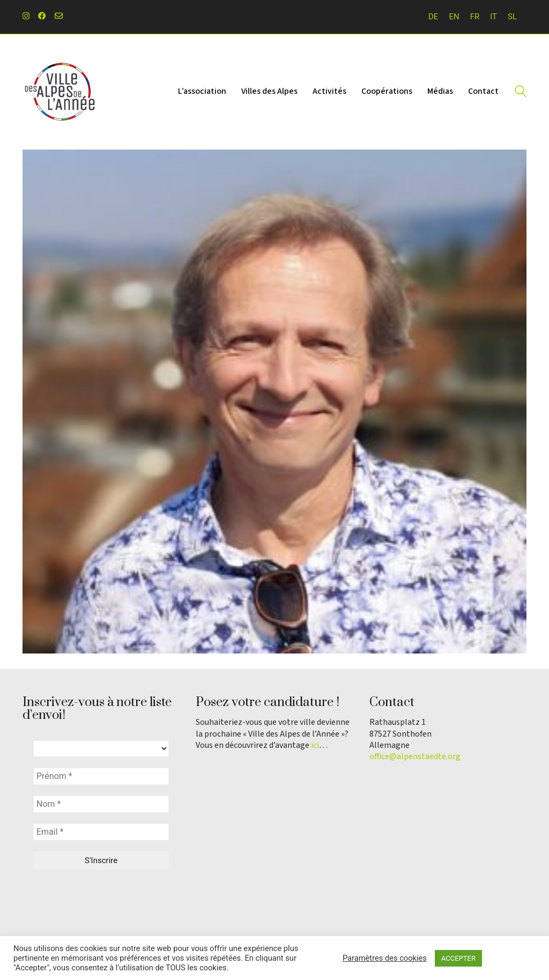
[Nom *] (101, 804)
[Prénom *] (101, 776)
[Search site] (521, 93)
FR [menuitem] (475, 17)
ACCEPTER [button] (458, 958)
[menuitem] (433, 17)
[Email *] (101, 832)
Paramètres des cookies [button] (385, 958)
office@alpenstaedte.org (415, 757)
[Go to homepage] (60, 92)
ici (315, 745)
